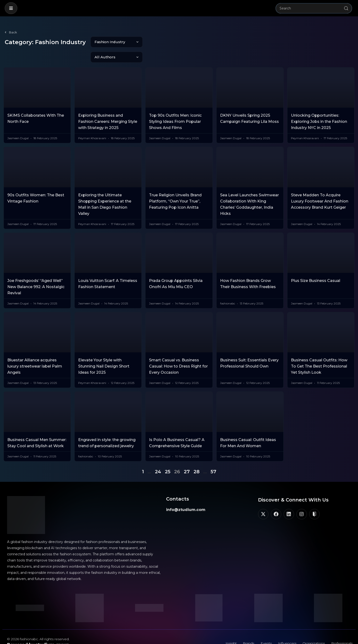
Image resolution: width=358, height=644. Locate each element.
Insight (228, 629)
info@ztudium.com (186, 494)
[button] (11, 8)
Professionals (341, 629)
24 (158, 456)
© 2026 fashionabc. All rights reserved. (38, 624)
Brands (246, 629)
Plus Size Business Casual (316, 265)
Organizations (312, 629)
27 (187, 456)
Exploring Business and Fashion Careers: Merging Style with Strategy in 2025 (108, 106)
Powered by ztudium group (38, 630)
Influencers (285, 629)
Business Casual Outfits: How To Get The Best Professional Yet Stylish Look (319, 351)
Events (264, 629)
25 (168, 456)
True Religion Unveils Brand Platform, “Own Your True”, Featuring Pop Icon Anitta (175, 186)
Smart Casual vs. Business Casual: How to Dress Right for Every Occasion (178, 351)
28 (197, 456)
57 (213, 456)
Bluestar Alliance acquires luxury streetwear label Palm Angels (35, 351)
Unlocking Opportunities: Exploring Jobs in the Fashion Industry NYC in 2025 (319, 106)
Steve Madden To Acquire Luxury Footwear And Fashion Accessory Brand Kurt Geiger (320, 186)
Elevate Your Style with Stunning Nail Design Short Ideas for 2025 (104, 351)
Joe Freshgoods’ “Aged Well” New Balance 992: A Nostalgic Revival (36, 272)
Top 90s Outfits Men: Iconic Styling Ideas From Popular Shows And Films (175, 106)
